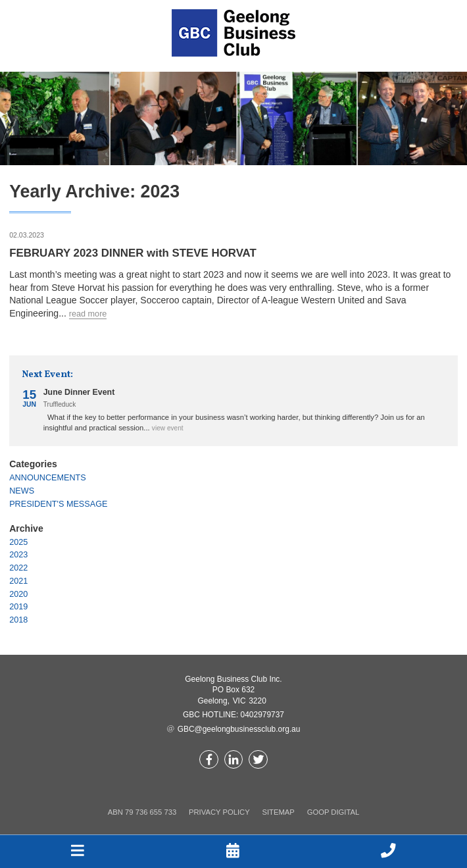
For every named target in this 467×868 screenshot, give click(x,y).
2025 (18, 542)
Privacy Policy (219, 812)
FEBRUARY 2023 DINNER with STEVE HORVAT (133, 253)
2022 (18, 568)
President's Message (58, 504)
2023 (18, 555)
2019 (18, 607)
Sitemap (278, 812)
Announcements (48, 478)
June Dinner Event (79, 392)
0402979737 (262, 715)
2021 (18, 581)
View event (168, 428)
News (22, 491)
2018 (18, 620)
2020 (18, 594)
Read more (88, 314)
